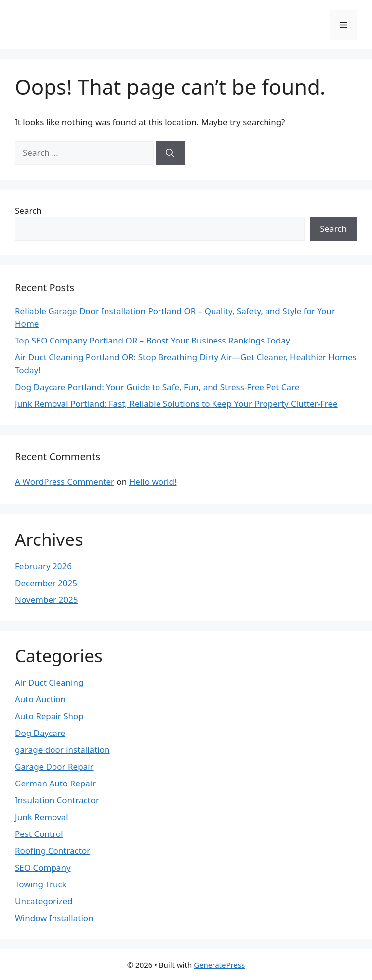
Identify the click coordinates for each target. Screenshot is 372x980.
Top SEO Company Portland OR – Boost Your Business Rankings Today (153, 340)
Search (28, 211)
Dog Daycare (40, 733)
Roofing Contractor (53, 851)
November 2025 (46, 600)
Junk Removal (42, 817)
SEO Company (43, 867)
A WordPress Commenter (65, 481)
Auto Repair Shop (49, 716)
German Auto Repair (55, 783)
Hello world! (153, 481)
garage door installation (62, 750)
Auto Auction (40, 699)
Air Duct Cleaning (49, 682)
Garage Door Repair (54, 766)
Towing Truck (41, 884)
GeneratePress (219, 965)
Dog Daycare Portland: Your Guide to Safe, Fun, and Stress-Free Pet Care (157, 387)
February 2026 (43, 566)
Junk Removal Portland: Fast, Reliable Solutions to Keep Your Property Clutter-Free (176, 404)
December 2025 (46, 583)
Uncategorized (44, 901)
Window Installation (54, 918)
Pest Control (39, 834)
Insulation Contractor (57, 800)
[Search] (170, 153)
